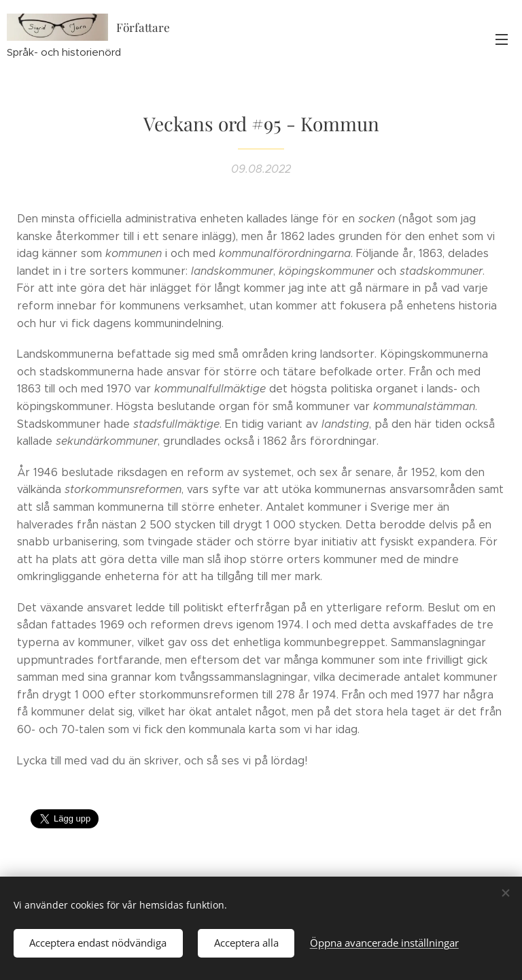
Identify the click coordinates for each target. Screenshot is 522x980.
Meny (502, 39)
